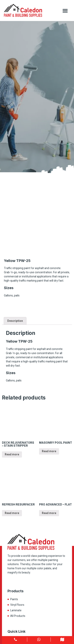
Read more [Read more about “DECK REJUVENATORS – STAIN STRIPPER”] (12, 454)
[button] (65, 11)
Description (15, 321)
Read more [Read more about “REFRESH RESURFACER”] (12, 513)
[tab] (15, 321)
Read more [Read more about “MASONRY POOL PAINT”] (49, 451)
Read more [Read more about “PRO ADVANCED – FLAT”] (49, 513)
